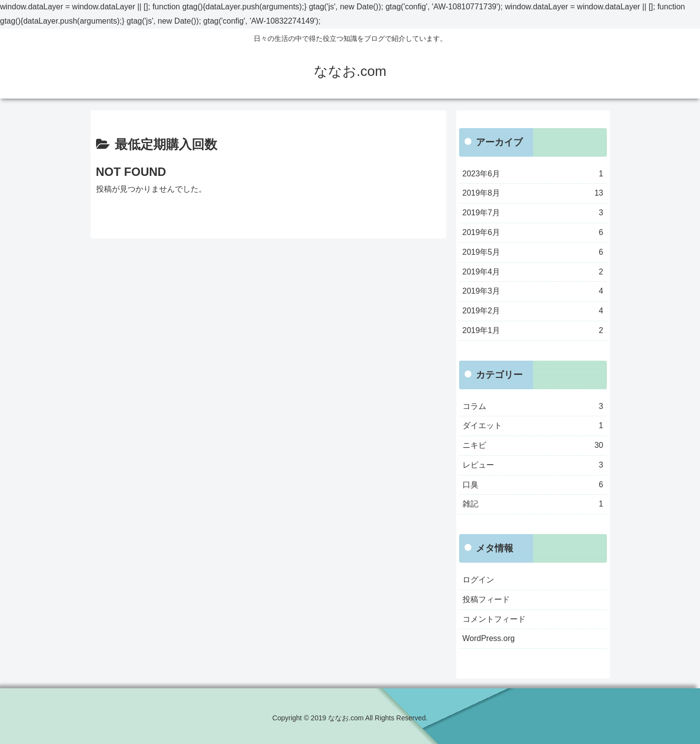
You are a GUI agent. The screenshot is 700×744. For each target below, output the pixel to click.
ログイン (478, 580)
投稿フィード (486, 599)
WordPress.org (489, 638)
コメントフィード (494, 619)
